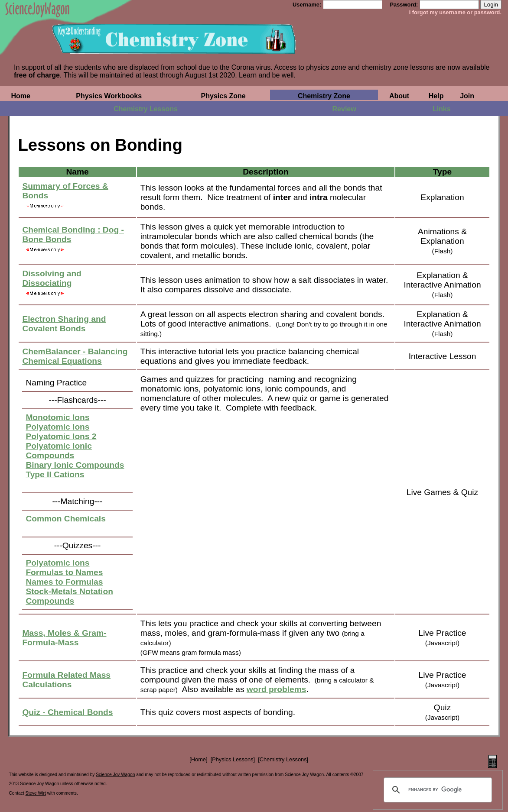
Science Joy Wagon (115, 775)
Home (20, 96)
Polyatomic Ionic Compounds (59, 451)
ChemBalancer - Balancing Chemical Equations (75, 356)
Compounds (50, 601)
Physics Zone (223, 96)
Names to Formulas (64, 582)
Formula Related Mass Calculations (66, 680)
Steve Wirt (36, 793)
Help (436, 96)
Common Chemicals (65, 519)
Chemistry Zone (324, 96)
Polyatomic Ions (57, 427)
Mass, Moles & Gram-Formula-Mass (64, 638)
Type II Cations (55, 474)
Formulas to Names (64, 572)
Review (344, 109)
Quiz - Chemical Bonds (67, 712)
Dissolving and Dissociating (52, 278)
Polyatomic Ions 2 (61, 436)
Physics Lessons (233, 759)
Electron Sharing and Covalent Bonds (64, 324)
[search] (436, 790)
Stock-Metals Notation (69, 591)
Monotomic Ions (57, 417)
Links (442, 109)
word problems (277, 689)
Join (467, 96)
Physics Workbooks (109, 96)
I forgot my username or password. (455, 12)
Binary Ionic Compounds (75, 465)
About (399, 96)
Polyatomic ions (57, 563)
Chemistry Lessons (146, 109)
